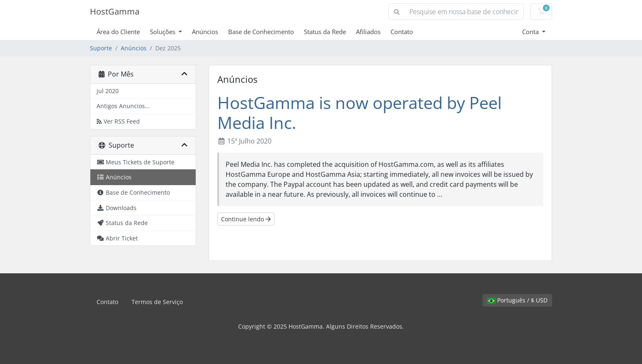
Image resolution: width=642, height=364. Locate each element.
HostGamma (115, 11)
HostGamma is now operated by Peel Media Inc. (360, 113)
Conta (531, 32)
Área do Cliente (118, 32)
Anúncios (205, 32)
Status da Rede (325, 32)
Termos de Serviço (157, 302)
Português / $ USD (517, 300)
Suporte (101, 48)
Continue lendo (246, 219)
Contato (402, 32)
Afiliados (368, 32)
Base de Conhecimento (261, 32)
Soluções (163, 32)
